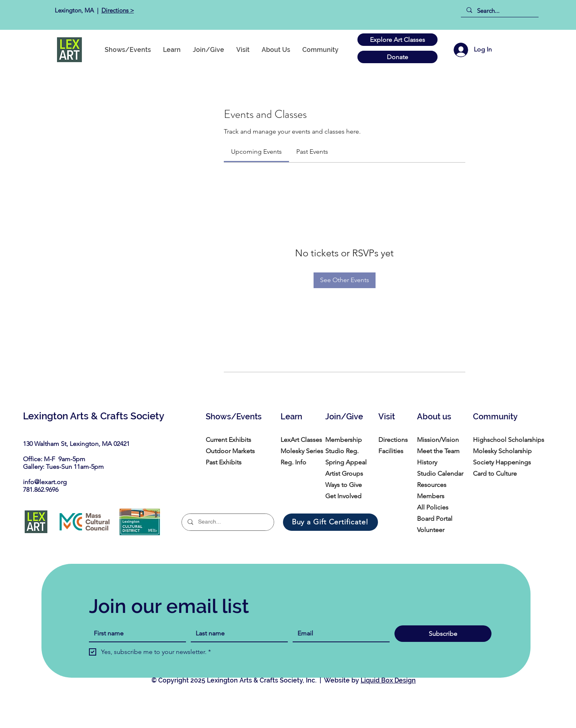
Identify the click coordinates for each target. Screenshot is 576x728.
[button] (320, 50)
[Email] (339, 633)
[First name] (135, 633)
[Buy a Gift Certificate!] (330, 522)
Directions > (118, 10)
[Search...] (499, 11)
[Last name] (237, 633)
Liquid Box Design (388, 680)
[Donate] (397, 57)
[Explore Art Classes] (397, 40)
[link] (256, 152)
